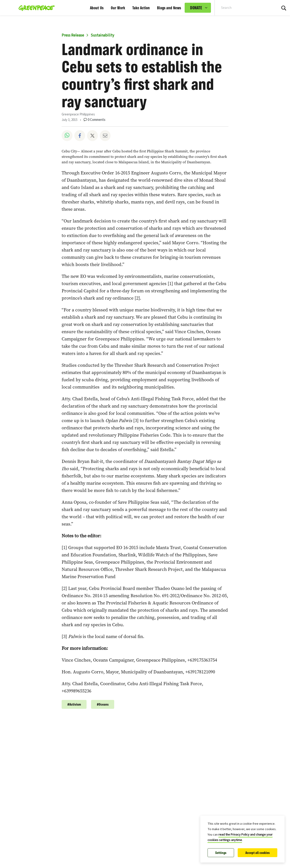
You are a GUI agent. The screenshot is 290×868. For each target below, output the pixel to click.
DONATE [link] (196, 8)
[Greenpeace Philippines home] (35, 8)
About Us (97, 8)
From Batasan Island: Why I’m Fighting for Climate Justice (153, 811)
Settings (221, 853)
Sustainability (102, 35)
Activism (148, 746)
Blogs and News (169, 8)
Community (107, 746)
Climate (165, 746)
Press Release (73, 35)
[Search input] (243, 8)
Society (104, 858)
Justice (131, 746)
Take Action (141, 8)
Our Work (118, 8)
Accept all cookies (257, 853)
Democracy (160, 858)
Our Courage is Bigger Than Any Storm (134, 755)
